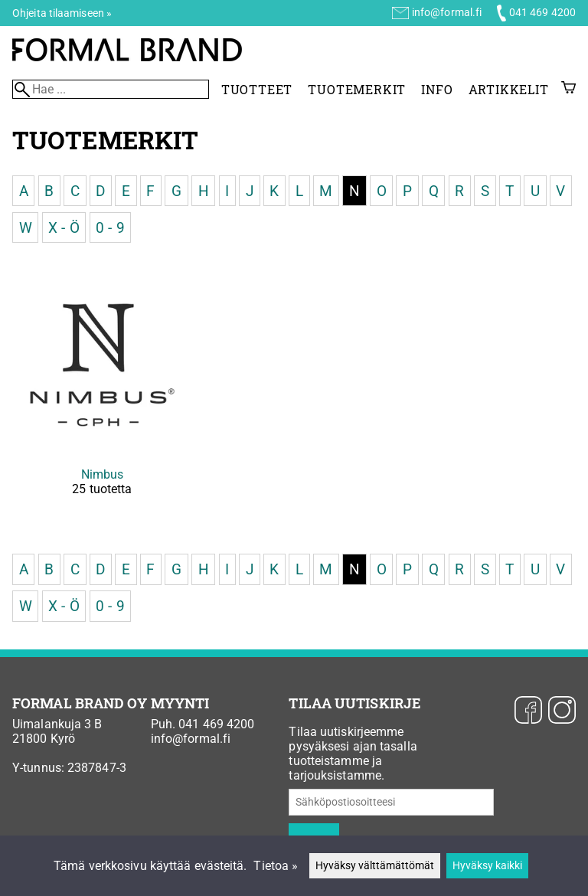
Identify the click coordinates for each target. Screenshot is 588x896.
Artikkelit (509, 89)
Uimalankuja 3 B (57, 724)
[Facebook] (528, 711)
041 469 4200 (542, 12)
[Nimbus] (102, 399)
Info (437, 89)
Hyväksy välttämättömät (375, 866)
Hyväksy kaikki (487, 866)
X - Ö (64, 227)
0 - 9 (110, 227)
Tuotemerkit (357, 89)
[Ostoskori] (568, 89)
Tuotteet (257, 89)
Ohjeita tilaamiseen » (62, 13)
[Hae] (111, 89)
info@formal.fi (447, 12)
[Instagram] (562, 711)
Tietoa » (276, 866)
